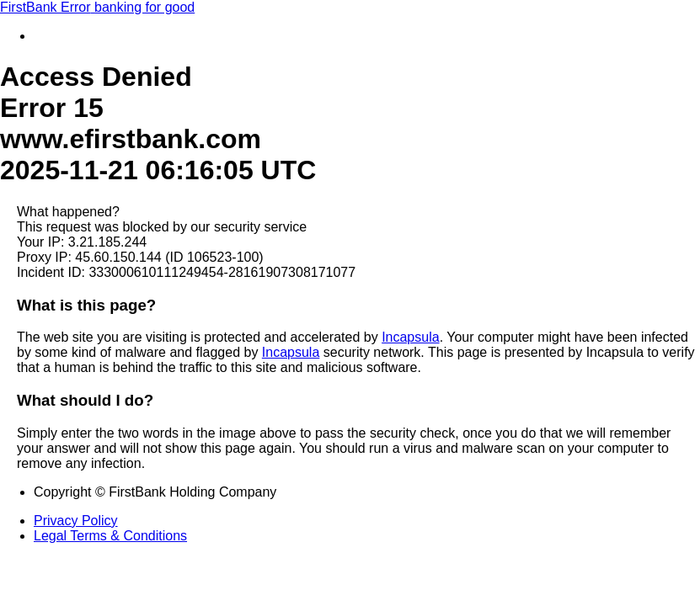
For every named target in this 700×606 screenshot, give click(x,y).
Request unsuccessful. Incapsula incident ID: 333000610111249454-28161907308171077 (350, 303)
